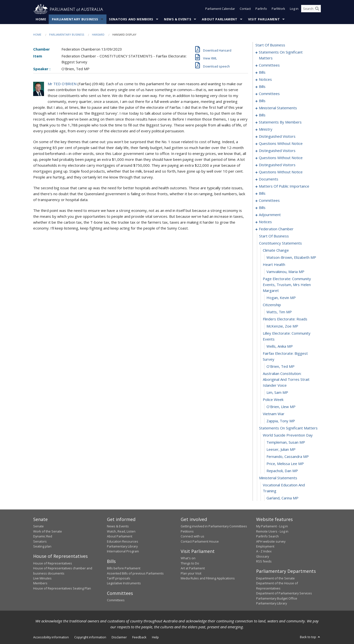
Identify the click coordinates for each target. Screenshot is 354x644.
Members (40, 583)
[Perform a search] (317, 9)
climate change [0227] (276, 250)
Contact (245, 9)
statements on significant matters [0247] (288, 428)
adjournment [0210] (270, 215)
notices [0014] (265, 80)
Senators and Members (131, 19)
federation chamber (276, 229)
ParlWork (278, 9)
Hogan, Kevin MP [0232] (281, 298)
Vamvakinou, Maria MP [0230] (285, 272)
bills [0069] (262, 115)
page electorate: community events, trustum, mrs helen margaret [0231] (287, 285)
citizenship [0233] (272, 305)
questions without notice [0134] (281, 158)
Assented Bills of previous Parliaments (135, 573)
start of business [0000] (270, 45)
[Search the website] (311, 9)
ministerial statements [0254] (278, 478)
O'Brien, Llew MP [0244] (281, 407)
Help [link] (155, 637)
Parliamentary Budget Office (277, 598)
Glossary (263, 556)
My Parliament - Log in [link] (272, 526)
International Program (123, 551)
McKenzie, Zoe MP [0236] (282, 326)
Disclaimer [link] (119, 637)
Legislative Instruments (124, 583)
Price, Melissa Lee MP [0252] (285, 464)
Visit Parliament (264, 19)
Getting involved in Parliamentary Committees (214, 526)
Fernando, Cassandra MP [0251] (288, 457)
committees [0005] (269, 65)
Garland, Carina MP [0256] (282, 498)
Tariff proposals (119, 578)
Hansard (98, 35)
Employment (265, 547)
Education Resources (123, 541)
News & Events (178, 19)
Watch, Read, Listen (121, 531)
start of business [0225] (274, 236)
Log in (294, 9)
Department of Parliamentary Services (284, 593)
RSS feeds (264, 562)
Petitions (187, 531)
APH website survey (271, 541)
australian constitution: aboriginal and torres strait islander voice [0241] (286, 380)
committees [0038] (269, 94)
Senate (38, 526)
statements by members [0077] (280, 122)
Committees (116, 600)
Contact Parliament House (200, 541)
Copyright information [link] (90, 637)
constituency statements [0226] (280, 243)
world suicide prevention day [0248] (288, 435)
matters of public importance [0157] (284, 186)
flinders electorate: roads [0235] (285, 319)
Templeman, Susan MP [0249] (286, 442)
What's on (188, 558)
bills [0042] (262, 101)
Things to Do (190, 563)
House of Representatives (53, 563)
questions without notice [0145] (281, 172)
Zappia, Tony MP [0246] (281, 421)
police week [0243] (273, 400)
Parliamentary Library (122, 547)
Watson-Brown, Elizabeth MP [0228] (291, 258)
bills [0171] (262, 193)
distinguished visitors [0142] (277, 165)
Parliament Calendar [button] (220, 9)
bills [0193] (262, 208)
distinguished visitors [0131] (277, 151)
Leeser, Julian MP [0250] (281, 450)
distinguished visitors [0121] (277, 137)
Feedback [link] (139, 637)
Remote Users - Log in (272, 531)
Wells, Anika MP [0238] (280, 346)
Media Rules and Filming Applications (208, 578)
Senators (40, 541)
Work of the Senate (48, 531)
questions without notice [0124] (281, 144)
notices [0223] (265, 222)
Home (41, 19)
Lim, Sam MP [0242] (277, 393)
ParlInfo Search (267, 536)
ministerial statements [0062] (278, 108)
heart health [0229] (274, 265)
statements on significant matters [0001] (281, 55)
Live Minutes (42, 578)
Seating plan (42, 547)
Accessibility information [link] (51, 637)
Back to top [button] (310, 637)
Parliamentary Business (75, 19)
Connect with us (192, 536)
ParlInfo (261, 9)
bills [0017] (262, 87)
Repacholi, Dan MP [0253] (282, 471)
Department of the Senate (275, 578)
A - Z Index (264, 551)
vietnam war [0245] (274, 414)
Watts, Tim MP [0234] (279, 312)
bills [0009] (262, 72)
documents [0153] (269, 179)
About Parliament (220, 19)
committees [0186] (269, 201)
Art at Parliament (193, 568)
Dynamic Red (43, 536)
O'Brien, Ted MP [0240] (280, 367)
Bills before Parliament (124, 568)
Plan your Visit (191, 573)
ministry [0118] (266, 129)
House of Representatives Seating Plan (62, 588)
